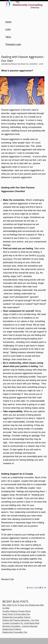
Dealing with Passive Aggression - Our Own (21, 620)
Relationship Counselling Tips (15, 632)
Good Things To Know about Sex (16, 614)
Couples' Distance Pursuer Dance (17, 611)
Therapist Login (13, 44)
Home (8, 22)
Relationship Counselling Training (16, 617)
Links (8, 29)
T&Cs (8, 37)
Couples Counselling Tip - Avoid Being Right (21, 623)
